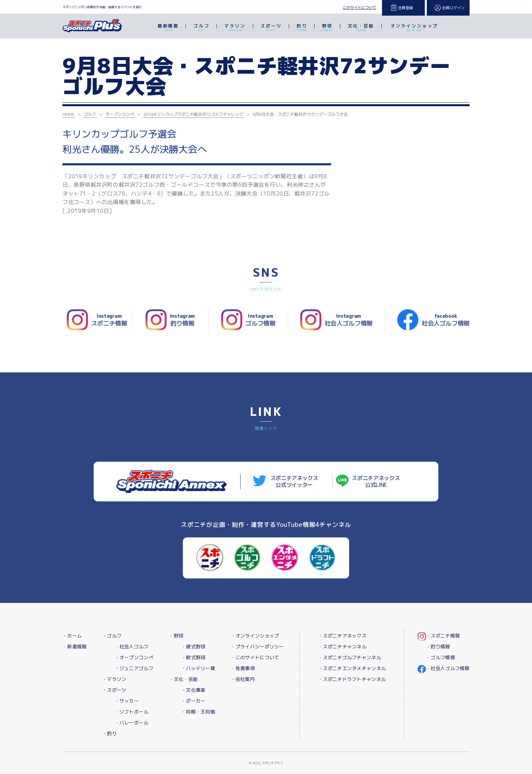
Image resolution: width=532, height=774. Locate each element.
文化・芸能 (361, 28)
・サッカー (127, 701)
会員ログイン (453, 8)
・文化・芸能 (183, 679)
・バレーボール (132, 723)
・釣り (109, 733)
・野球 (176, 636)
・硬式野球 (193, 647)
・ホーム (72, 636)
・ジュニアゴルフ (134, 668)
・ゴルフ (112, 636)
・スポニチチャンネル (342, 647)
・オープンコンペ (134, 657)
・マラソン (114, 679)
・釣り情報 (438, 647)
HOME (68, 114)
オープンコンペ (120, 114)
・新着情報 (74, 647)
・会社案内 (243, 679)
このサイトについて (359, 7)
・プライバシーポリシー (257, 647)
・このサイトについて (255, 657)
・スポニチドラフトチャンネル (352, 679)
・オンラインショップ (255, 636)
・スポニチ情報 (443, 636)
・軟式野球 (193, 657)
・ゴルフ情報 (440, 657)
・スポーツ (114, 690)
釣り (302, 28)
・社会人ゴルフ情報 (448, 668)
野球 (327, 28)
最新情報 (168, 28)
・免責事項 (243, 668)
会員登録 (405, 8)
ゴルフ (201, 28)
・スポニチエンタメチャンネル (352, 668)
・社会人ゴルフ (132, 647)
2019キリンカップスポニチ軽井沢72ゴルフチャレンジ (193, 114)
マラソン (235, 28)
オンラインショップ (414, 28)
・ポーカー (193, 701)
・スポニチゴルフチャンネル (349, 657)
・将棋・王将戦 (198, 712)
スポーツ (271, 28)
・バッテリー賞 (198, 668)
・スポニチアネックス (342, 636)
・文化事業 (193, 690)
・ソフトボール (132, 712)
